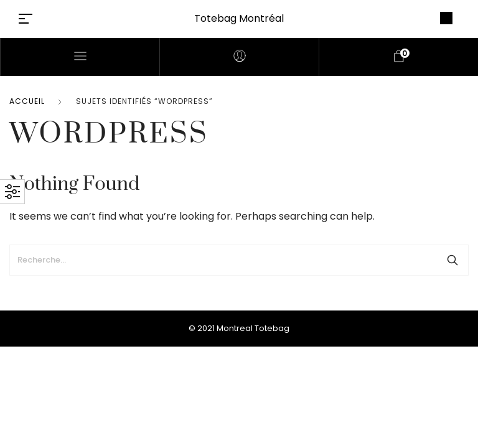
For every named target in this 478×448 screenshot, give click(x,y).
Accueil (27, 101)
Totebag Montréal (239, 18)
